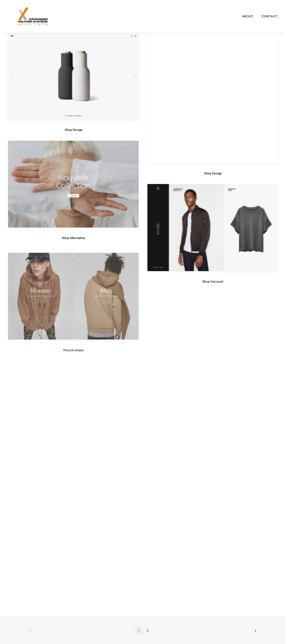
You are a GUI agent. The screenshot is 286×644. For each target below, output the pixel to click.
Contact (270, 12)
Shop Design (73, 130)
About (248, 12)
